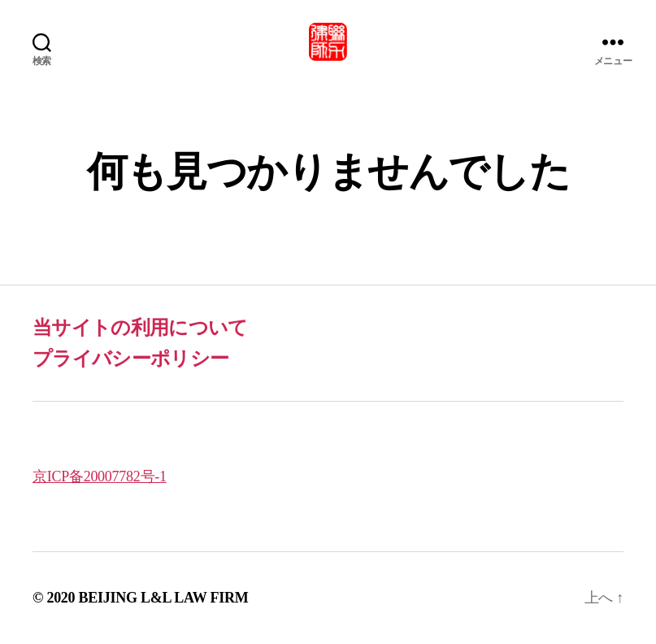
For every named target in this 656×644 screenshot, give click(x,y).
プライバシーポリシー (130, 359)
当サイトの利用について (140, 328)
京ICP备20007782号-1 (100, 476)
